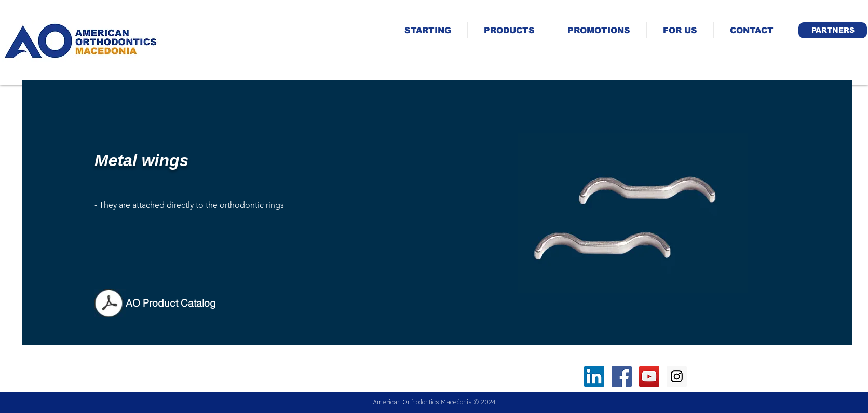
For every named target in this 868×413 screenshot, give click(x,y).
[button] (833, 30)
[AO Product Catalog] (171, 303)
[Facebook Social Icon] (622, 376)
